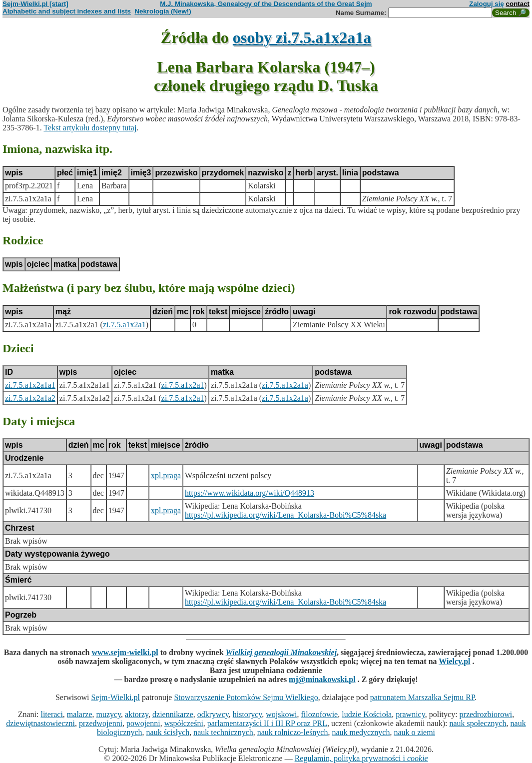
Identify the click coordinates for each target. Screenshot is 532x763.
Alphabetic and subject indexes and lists (67, 11)
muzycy (108, 714)
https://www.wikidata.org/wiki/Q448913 (250, 493)
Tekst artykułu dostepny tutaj (90, 128)
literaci (51, 714)
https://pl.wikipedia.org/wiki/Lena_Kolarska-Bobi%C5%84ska (285, 515)
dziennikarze (173, 714)
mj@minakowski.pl (322, 679)
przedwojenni (101, 723)
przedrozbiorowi (486, 714)
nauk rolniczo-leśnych (293, 732)
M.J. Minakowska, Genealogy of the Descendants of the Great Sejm (266, 4)
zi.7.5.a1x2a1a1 (30, 385)
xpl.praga (166, 475)
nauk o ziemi (414, 732)
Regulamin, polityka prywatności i (361, 758)
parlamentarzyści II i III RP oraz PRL (267, 723)
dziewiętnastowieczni (40, 723)
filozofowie (319, 714)
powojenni (143, 723)
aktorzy (137, 714)
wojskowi (281, 714)
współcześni (184, 723)
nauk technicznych (223, 732)
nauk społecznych (478, 723)
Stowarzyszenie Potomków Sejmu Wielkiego (246, 697)
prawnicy (410, 714)
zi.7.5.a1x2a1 (124, 325)
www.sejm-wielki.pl (125, 652)
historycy (248, 714)
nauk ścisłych (168, 732)
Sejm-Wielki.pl (115, 697)
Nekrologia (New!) (163, 11)
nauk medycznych (361, 732)
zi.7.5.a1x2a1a (285, 385)
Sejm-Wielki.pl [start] (35, 4)
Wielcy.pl (454, 661)
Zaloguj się (487, 4)
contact (518, 4)
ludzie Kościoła (367, 714)
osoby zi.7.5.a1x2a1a (302, 37)
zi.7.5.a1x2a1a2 (30, 398)
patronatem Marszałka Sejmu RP (422, 697)
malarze (80, 714)
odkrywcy (213, 714)
